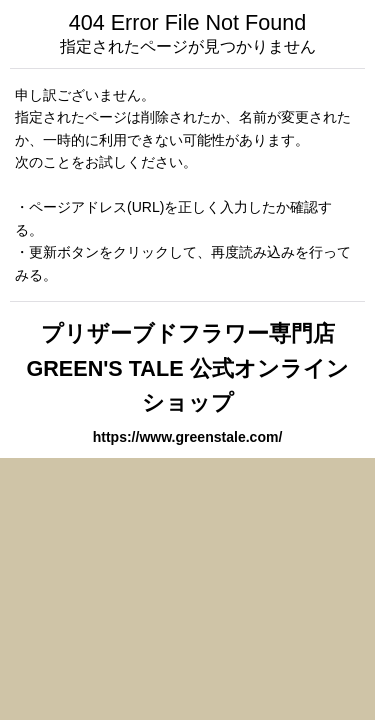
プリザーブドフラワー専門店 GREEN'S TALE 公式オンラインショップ (187, 368)
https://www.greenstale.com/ (188, 437)
